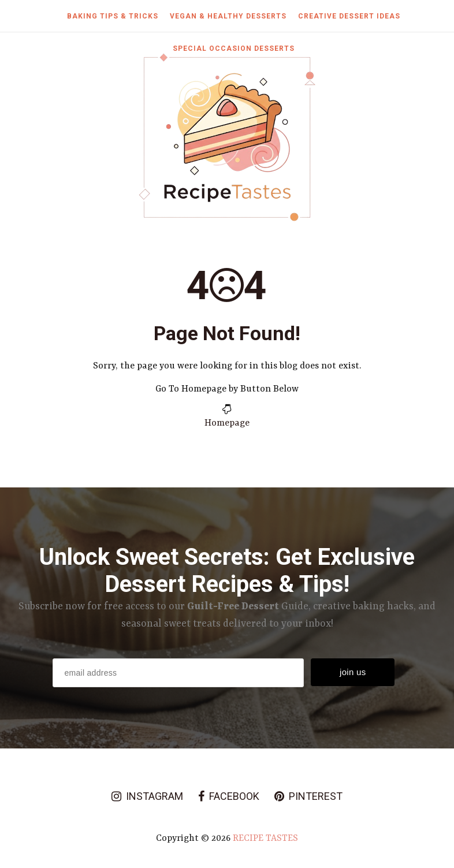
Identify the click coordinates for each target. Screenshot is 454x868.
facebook (229, 796)
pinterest (308, 796)
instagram (147, 796)
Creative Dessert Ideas (349, 16)
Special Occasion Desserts (234, 49)
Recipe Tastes (265, 839)
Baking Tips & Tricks (113, 16)
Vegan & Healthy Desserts (228, 16)
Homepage (227, 423)
